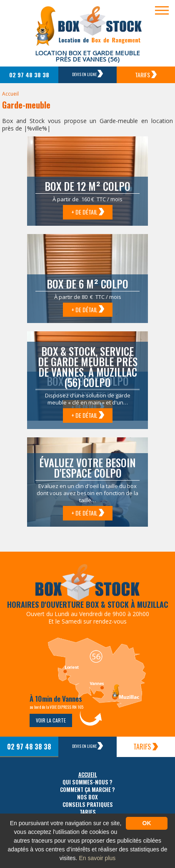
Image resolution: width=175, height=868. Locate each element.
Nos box (87, 797)
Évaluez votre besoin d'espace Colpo (87, 468)
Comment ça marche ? (87, 790)
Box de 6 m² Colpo (87, 284)
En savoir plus (97, 858)
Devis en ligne (87, 74)
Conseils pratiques (88, 805)
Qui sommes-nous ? (87, 782)
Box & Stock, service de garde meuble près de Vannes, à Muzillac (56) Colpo (88, 367)
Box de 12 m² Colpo (87, 186)
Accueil (10, 94)
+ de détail (88, 212)
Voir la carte (51, 720)
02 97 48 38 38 (29, 75)
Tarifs (146, 75)
